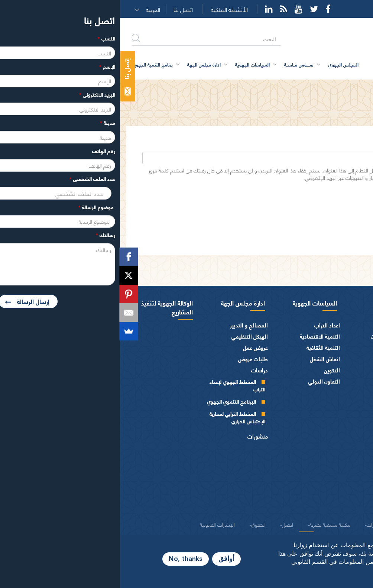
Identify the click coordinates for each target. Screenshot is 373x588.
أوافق (106, 559)
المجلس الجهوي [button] (223, 64)
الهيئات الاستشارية (343, 473)
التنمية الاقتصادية (200, 336)
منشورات (138, 436)
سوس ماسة (274, 303)
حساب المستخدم (317, 86)
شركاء (288, 524)
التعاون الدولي (204, 381)
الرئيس (356, 325)
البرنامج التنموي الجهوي (111, 401)
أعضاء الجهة (351, 376)
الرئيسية (352, 86)
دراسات (140, 370)
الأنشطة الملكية (109, 9)
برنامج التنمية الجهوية (32, 64)
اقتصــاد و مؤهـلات (271, 336)
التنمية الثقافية (203, 347)
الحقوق (138, 524)
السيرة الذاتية (339, 349)
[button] (35, 9)
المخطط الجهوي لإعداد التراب (117, 385)
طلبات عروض (133, 359)
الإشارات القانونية (97, 524)
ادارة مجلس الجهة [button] (84, 64)
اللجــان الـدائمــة (337, 424)
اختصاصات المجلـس (342, 439)
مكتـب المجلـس (336, 412)
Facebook (208, 9)
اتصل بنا (63, 9)
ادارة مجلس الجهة (123, 303)
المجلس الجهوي (341, 303)
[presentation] (295, 206)
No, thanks (66, 559)
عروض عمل (135, 347)
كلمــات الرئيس (337, 361)
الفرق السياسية (347, 462)
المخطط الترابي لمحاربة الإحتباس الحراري (117, 417)
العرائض (355, 484)
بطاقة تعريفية (277, 325)
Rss (164, 9)
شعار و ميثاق (350, 507)
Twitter (194, 9)
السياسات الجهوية (195, 303)
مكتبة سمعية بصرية (210, 524)
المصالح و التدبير (129, 325)
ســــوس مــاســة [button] (179, 64)
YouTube (179, 9)
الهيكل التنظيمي (130, 336)
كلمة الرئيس (340, 337)
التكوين (212, 370)
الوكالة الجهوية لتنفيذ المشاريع (47, 307)
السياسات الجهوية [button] (132, 64)
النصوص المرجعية (344, 495)
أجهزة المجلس (348, 388)
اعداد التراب (207, 325)
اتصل (168, 524)
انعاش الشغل (205, 359)
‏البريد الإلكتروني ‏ (333, 146)
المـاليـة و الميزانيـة (344, 450)
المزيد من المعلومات (315, 580)
